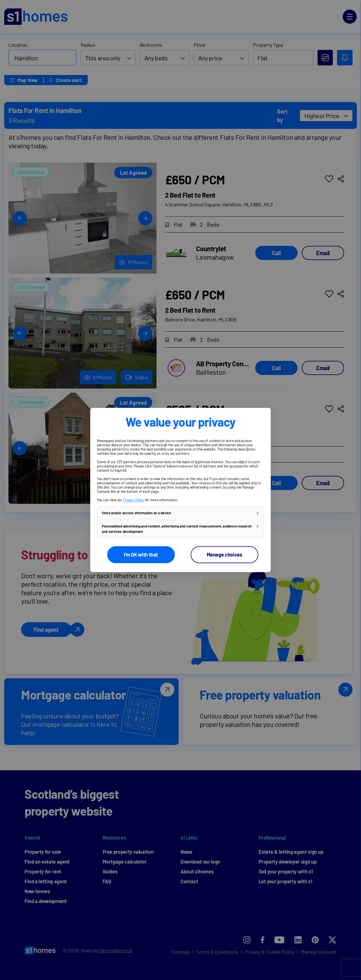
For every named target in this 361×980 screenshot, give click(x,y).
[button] (180, 513)
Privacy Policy (134, 500)
